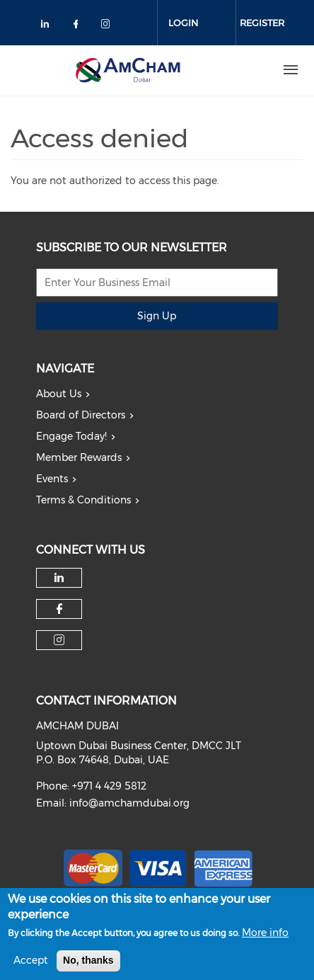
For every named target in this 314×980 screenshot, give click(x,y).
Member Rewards (79, 457)
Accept (31, 967)
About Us (59, 394)
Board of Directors (81, 415)
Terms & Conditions (83, 500)
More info (265, 939)
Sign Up (157, 316)
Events (52, 479)
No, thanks (88, 967)
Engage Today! (71, 436)
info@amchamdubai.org (129, 803)
